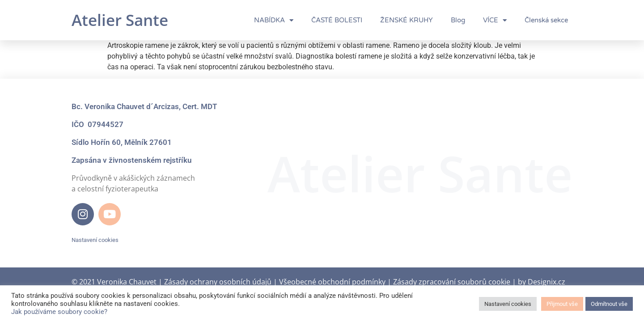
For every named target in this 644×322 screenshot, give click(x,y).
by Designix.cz (542, 282)
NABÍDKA (274, 20)
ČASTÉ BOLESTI (337, 20)
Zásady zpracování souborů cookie (452, 282)
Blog (458, 20)
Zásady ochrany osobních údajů (218, 282)
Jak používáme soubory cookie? (59, 312)
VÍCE (495, 20)
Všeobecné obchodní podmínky (332, 282)
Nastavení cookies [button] (95, 240)
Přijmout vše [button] (562, 304)
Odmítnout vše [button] (609, 304)
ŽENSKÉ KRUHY (407, 20)
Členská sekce (546, 20)
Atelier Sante (120, 20)
